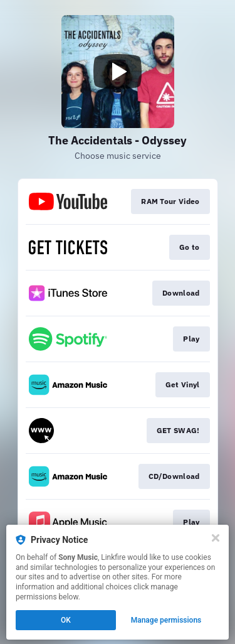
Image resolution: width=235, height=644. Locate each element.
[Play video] (118, 72)
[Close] (216, 538)
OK (66, 620)
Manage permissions (166, 620)
